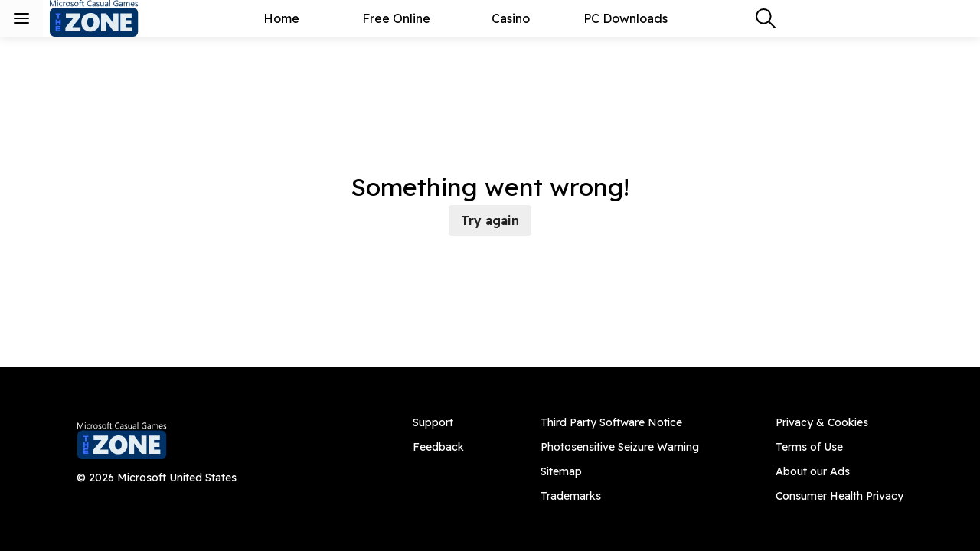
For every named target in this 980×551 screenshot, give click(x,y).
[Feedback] (438, 447)
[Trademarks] (620, 496)
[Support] (438, 422)
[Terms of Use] (840, 447)
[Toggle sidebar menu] (21, 18)
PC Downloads (626, 18)
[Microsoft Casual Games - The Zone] (107, 18)
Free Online (396, 18)
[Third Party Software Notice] (620, 422)
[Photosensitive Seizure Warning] (620, 447)
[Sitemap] (620, 471)
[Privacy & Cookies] (840, 422)
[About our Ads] (840, 471)
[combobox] (766, 18)
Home (281, 18)
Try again (490, 220)
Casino (511, 18)
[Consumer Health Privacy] (840, 496)
